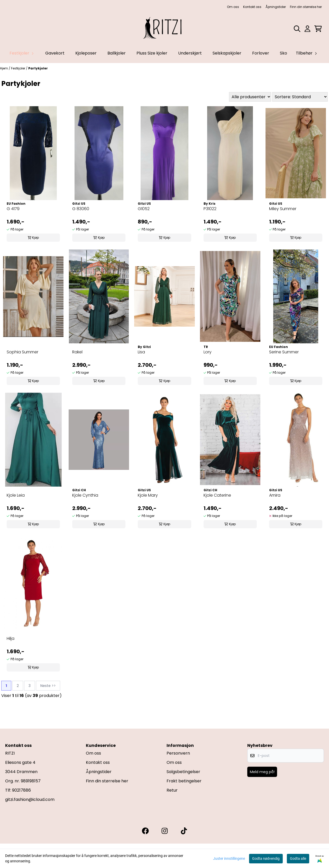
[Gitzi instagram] (165, 831)
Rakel (77, 352)
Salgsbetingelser (183, 772)
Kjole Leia (16, 495)
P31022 (210, 209)
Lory (208, 352)
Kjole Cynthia (85, 495)
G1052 (144, 209)
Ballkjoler (117, 53)
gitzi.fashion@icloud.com (30, 799)
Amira (275, 495)
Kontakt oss (252, 7)
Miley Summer (283, 209)
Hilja (11, 638)
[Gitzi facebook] (145, 831)
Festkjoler (19, 68)
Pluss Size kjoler (152, 53)
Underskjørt (190, 53)
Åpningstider (276, 7)
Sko (284, 53)
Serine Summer (284, 352)
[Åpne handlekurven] (318, 29)
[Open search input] (297, 29)
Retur (172, 790)
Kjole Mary (148, 495)
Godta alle (298, 858)
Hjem (4, 68)
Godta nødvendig (266, 858)
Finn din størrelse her (306, 7)
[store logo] (164, 29)
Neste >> (48, 686)
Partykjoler (38, 68)
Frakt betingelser (184, 781)
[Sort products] (300, 97)
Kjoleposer (86, 53)
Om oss (233, 7)
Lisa (141, 352)
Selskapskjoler (227, 53)
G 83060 (81, 209)
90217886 (21, 790)
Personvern (178, 753)
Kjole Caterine (217, 495)
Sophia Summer (22, 352)
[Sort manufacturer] (250, 97)
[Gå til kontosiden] (307, 29)
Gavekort (55, 53)
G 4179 (13, 209)
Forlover (261, 53)
